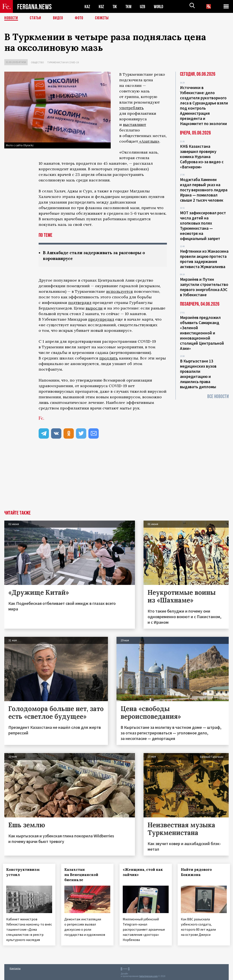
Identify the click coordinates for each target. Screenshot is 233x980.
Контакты (15, 967)
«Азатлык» (149, 141)
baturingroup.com (148, 975)
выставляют (135, 125)
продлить (109, 358)
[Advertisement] (116, 478)
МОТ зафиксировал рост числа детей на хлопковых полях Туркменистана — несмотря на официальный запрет (203, 226)
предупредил (101, 319)
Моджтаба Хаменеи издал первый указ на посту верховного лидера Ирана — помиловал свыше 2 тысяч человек (204, 190)
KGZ (101, 7)
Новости (11, 18)
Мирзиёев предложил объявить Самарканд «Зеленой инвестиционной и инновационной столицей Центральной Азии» (202, 333)
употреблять (132, 108)
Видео (58, 18)
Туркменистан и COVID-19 (63, 62)
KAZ (87, 7)
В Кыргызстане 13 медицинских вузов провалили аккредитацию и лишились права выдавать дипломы (198, 374)
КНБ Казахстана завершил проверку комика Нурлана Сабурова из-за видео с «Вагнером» (202, 157)
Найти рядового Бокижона (198, 872)
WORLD (160, 7)
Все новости (218, 396)
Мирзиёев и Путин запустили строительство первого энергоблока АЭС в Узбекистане (204, 287)
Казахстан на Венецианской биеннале (83, 875)
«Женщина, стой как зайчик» (144, 872)
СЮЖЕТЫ (102, 18)
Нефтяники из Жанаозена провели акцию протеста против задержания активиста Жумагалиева (204, 259)
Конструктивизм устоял (24, 872)
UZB (144, 7)
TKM (129, 7)
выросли (94, 308)
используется (120, 291)
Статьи (36, 18)
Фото (79, 18)
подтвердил (80, 303)
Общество (37, 62)
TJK (115, 7)
